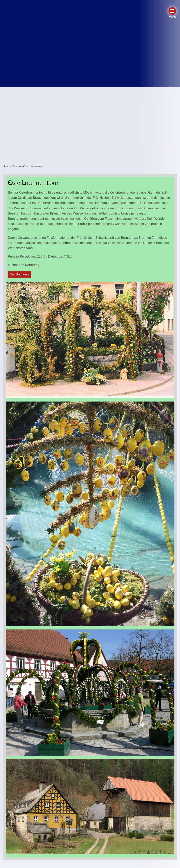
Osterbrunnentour (34, 166)
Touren (17, 166)
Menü (172, 17)
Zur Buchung (19, 274)
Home (6, 166)
